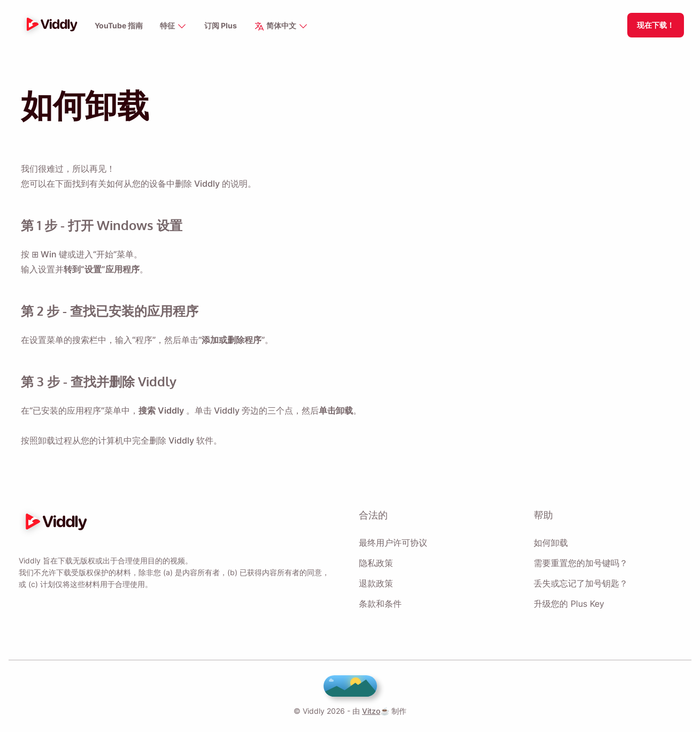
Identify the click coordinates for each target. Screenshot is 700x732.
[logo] (49, 25)
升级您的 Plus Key (568, 604)
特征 (174, 26)
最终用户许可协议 (393, 543)
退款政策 (376, 583)
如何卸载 (551, 543)
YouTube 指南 (119, 26)
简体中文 (282, 26)
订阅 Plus (221, 26)
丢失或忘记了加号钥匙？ (581, 583)
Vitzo (369, 711)
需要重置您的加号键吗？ (581, 563)
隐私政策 (376, 563)
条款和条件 (380, 604)
